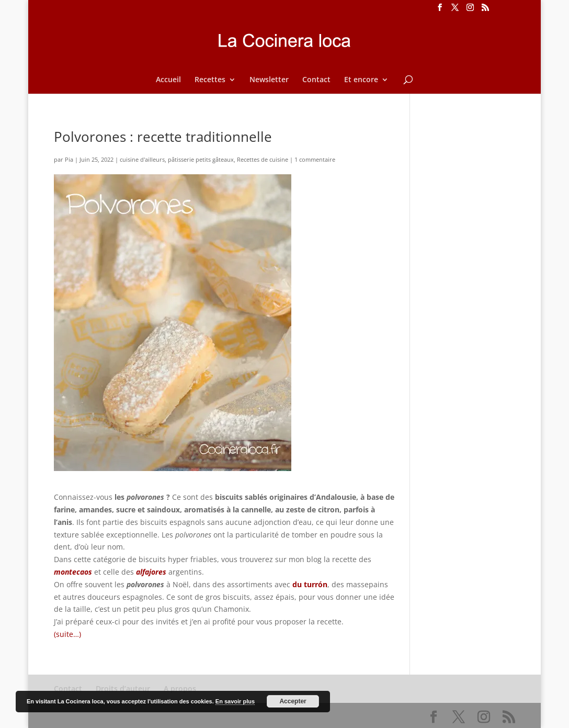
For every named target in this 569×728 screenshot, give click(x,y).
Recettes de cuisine (263, 159)
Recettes (210, 80)
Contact (316, 80)
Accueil (168, 80)
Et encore (361, 80)
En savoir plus (235, 701)
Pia (69, 159)
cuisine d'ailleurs (142, 159)
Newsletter (269, 80)
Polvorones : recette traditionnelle (163, 137)
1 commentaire (315, 159)
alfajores (151, 572)
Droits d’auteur (123, 688)
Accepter (293, 701)
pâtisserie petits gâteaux (201, 159)
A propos (180, 688)
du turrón (310, 584)
